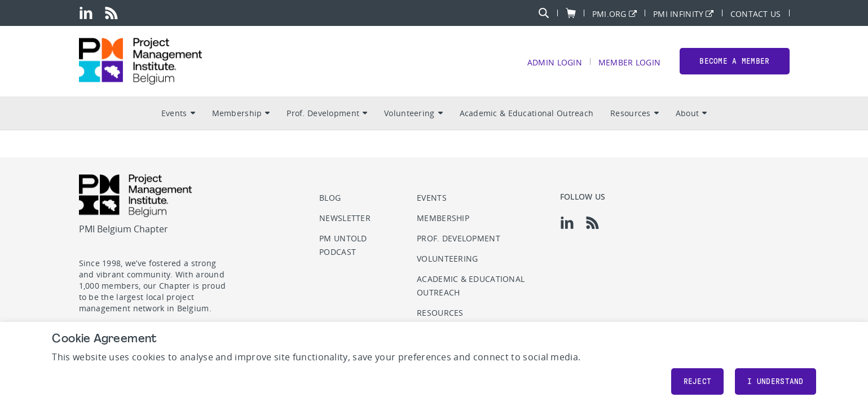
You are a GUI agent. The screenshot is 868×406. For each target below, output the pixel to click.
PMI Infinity (678, 13)
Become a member (734, 61)
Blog (330, 198)
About (691, 113)
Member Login (629, 62)
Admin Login (555, 62)
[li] (86, 13)
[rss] (111, 13)
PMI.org (609, 13)
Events (178, 113)
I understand (775, 381)
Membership (241, 113)
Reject (698, 381)
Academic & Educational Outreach (527, 113)
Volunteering (413, 113)
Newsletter (345, 218)
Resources (635, 113)
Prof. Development (327, 113)
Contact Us (756, 13)
